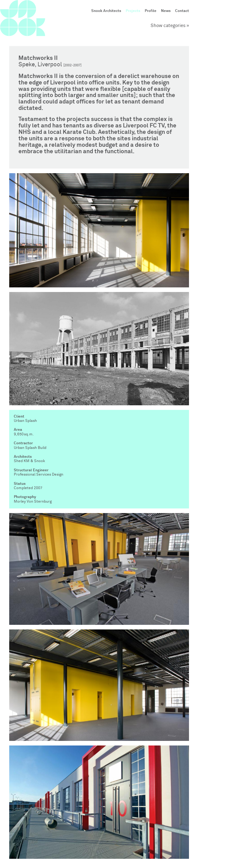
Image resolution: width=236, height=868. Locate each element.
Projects (133, 11)
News (166, 11)
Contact (182, 11)
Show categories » (170, 26)
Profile (151, 11)
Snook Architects (106, 11)
